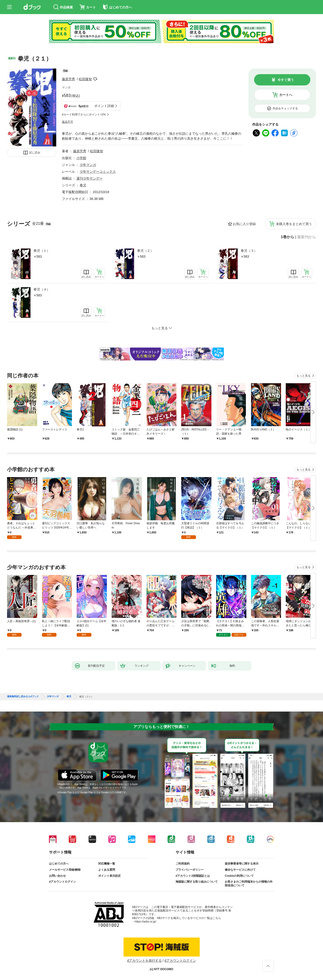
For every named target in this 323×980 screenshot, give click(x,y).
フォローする (95, 79)
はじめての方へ (59, 864)
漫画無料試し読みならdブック (23, 697)
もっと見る (304, 376)
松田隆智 (85, 79)
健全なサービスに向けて (240, 870)
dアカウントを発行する (144, 961)
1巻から (287, 237)
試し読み (35, 153)
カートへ (286, 95)
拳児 (83, 185)
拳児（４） (42, 289)
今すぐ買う (286, 80)
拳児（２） (145, 251)
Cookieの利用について (239, 876)
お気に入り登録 (244, 224)
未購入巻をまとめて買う (294, 224)
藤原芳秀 (68, 79)
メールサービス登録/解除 (65, 870)
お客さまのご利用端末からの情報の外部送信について (249, 884)
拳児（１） (42, 251)
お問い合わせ (57, 876)
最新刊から (307, 237)
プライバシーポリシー (190, 870)
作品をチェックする (285, 108)
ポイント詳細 (104, 106)
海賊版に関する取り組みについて (197, 882)
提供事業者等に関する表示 (242, 864)
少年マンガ (88, 165)
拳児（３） (249, 251)
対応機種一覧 (107, 864)
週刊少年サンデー (90, 178)
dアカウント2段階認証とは (193, 876)
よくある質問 (107, 870)
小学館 (81, 158)
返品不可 (68, 122)
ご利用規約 (183, 864)
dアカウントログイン (62, 882)
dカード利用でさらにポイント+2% (84, 115)
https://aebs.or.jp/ (145, 922)
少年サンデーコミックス (98, 172)
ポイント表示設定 (109, 876)
